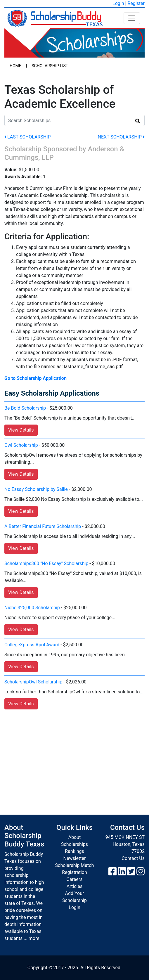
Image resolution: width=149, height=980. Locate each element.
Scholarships (74, 844)
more (34, 938)
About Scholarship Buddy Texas (24, 836)
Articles (74, 886)
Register (136, 3)
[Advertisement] (74, 756)
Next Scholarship (121, 137)
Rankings (74, 851)
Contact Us (133, 858)
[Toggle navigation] (132, 18)
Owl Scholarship (21, 445)
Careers (74, 879)
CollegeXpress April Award (32, 645)
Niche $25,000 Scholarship (32, 608)
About (75, 837)
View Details (21, 430)
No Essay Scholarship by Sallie (36, 489)
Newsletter (75, 858)
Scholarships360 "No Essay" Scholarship (46, 563)
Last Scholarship (28, 137)
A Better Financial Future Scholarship (43, 526)
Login (118, 3)
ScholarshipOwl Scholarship (33, 682)
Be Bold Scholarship (25, 408)
